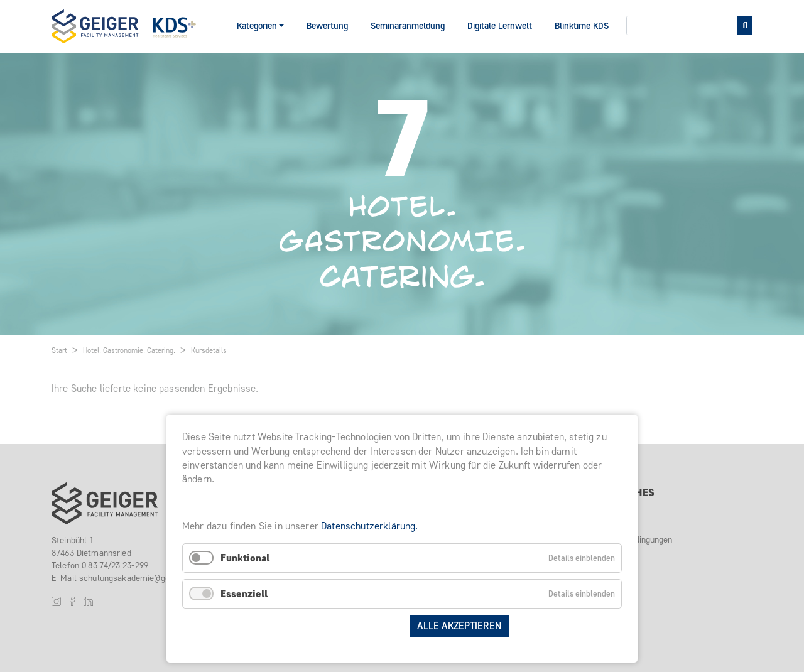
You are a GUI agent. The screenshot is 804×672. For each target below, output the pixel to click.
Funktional (245, 558)
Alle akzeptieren (459, 626)
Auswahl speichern (351, 626)
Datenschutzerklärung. (369, 526)
